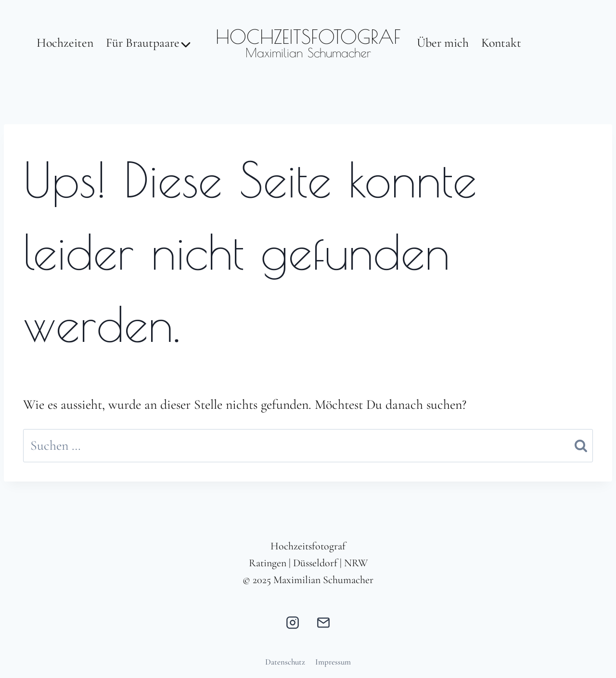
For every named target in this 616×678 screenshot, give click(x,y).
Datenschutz (285, 662)
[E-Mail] (323, 623)
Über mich (443, 43)
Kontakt (501, 43)
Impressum (333, 662)
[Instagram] (293, 623)
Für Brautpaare (143, 43)
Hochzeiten (65, 43)
